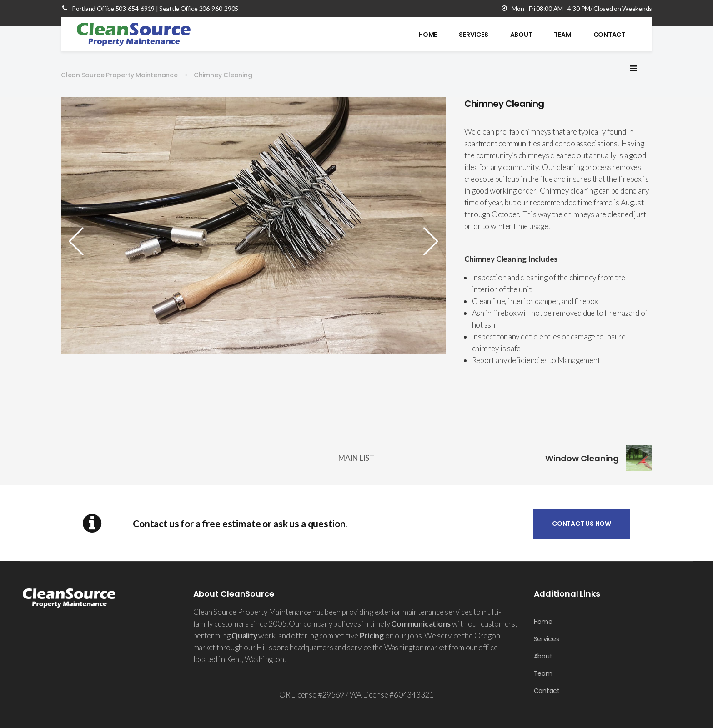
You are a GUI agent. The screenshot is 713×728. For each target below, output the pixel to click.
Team (543, 673)
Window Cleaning (582, 458)
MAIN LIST (356, 458)
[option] (254, 225)
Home (543, 622)
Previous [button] (79, 241)
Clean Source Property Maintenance (119, 75)
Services (547, 639)
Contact (547, 691)
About (543, 656)
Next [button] (428, 241)
